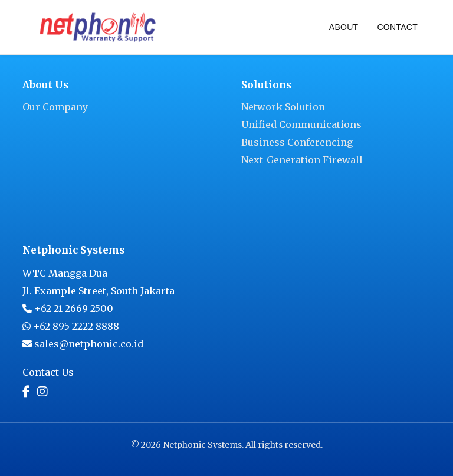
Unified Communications (301, 124)
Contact (397, 27)
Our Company (55, 107)
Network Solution (283, 107)
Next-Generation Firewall (302, 160)
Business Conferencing (297, 142)
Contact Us (48, 372)
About (344, 27)
